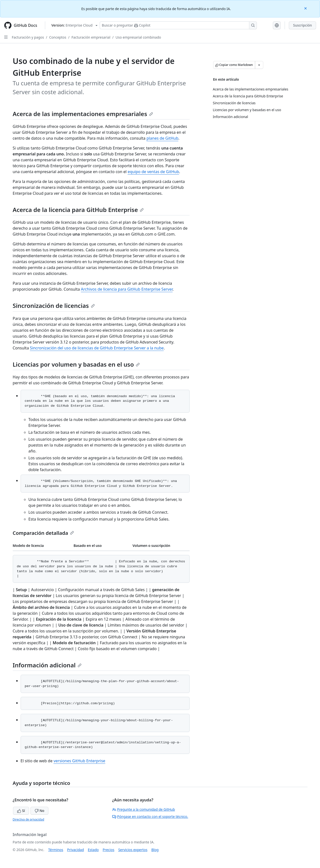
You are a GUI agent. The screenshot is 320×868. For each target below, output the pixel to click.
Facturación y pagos (28, 37)
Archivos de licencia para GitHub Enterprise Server (127, 289)
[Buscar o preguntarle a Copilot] (178, 25)
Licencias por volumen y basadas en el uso (76, 364)
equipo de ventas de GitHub (153, 172)
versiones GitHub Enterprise (79, 761)
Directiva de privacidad (28, 819)
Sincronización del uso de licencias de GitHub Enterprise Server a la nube (97, 348)
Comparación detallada (43, 533)
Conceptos (58, 37)
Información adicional (47, 665)
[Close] (306, 8)
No (39, 811)
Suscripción (302, 25)
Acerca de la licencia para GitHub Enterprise (78, 210)
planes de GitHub (162, 138)
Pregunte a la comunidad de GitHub (144, 809)
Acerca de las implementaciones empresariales (83, 114)
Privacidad (75, 850)
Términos (56, 850)
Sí (21, 811)
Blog (155, 850)
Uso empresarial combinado (138, 37)
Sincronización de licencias (54, 306)
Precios (108, 850)
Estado (93, 850)
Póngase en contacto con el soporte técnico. (150, 816)
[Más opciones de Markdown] (259, 65)
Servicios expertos (133, 850)
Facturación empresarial (91, 37)
